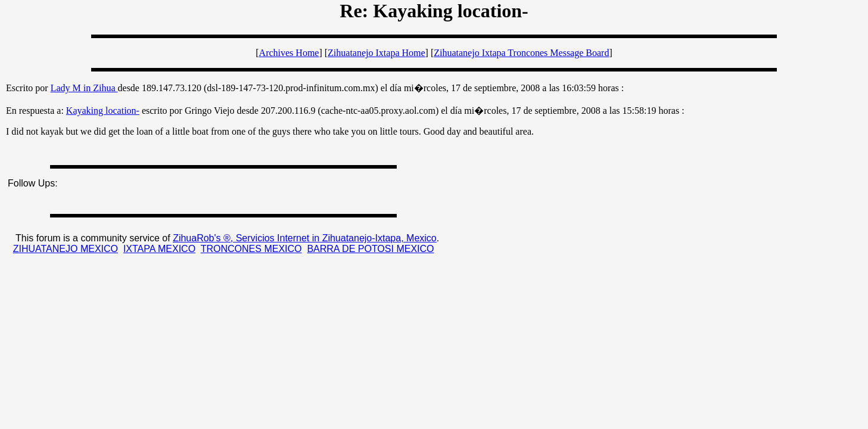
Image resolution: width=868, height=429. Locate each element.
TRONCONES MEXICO (251, 249)
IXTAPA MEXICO (159, 249)
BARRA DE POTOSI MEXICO (370, 249)
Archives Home (289, 53)
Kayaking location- (103, 111)
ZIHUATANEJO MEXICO (66, 249)
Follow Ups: (33, 183)
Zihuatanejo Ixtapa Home (377, 53)
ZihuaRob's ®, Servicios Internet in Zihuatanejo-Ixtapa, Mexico (305, 238)
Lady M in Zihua (84, 88)
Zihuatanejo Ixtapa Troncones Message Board (521, 53)
